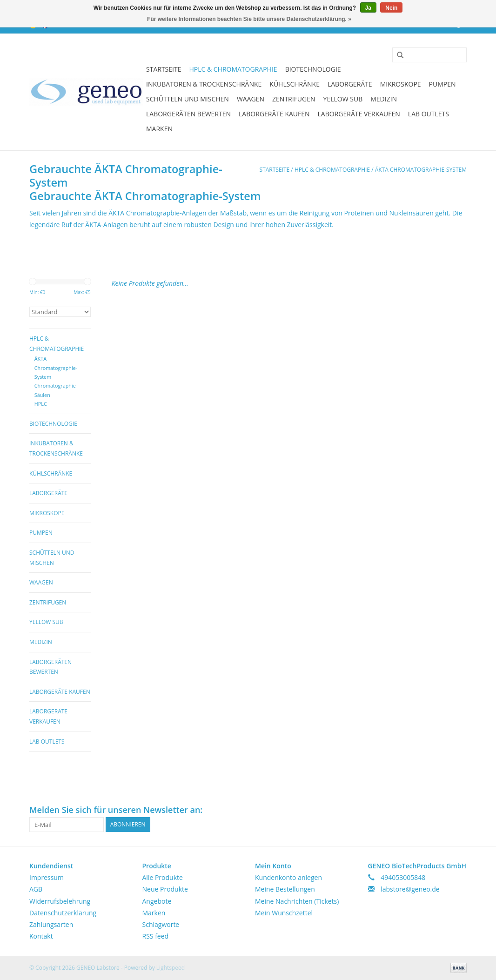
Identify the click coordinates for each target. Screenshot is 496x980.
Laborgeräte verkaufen (359, 114)
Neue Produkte (165, 889)
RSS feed (156, 936)
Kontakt (41, 936)
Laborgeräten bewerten (188, 114)
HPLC (41, 404)
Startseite (164, 69)
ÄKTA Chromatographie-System (421, 170)
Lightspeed (171, 968)
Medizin (384, 99)
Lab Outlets (429, 114)
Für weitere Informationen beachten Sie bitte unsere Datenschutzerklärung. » (249, 19)
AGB (36, 889)
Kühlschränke (295, 84)
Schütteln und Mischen (188, 99)
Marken (159, 129)
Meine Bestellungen (285, 889)
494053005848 (403, 877)
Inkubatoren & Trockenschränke (204, 84)
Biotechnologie (313, 69)
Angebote (157, 901)
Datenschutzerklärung (63, 913)
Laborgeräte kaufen (274, 114)
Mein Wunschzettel (284, 913)
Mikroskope (401, 84)
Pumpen (442, 84)
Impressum (47, 877)
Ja (368, 8)
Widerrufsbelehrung (60, 901)
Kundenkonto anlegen (288, 877)
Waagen (251, 99)
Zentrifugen (294, 99)
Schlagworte (161, 924)
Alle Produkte (163, 877)
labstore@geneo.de (410, 889)
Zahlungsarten (51, 924)
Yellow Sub (343, 99)
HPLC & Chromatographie (233, 69)
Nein (391, 8)
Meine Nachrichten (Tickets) (297, 901)
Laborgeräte (350, 84)
